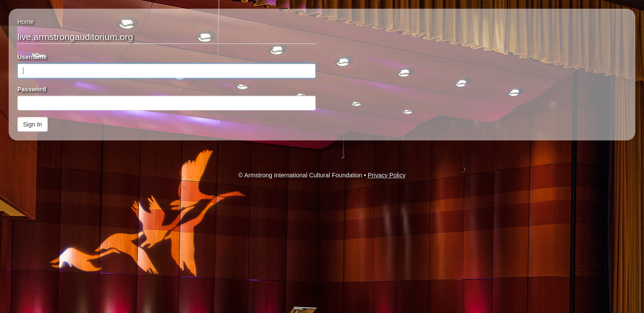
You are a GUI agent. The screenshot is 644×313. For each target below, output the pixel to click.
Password (32, 89)
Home (25, 22)
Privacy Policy (387, 175)
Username (32, 57)
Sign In (33, 124)
